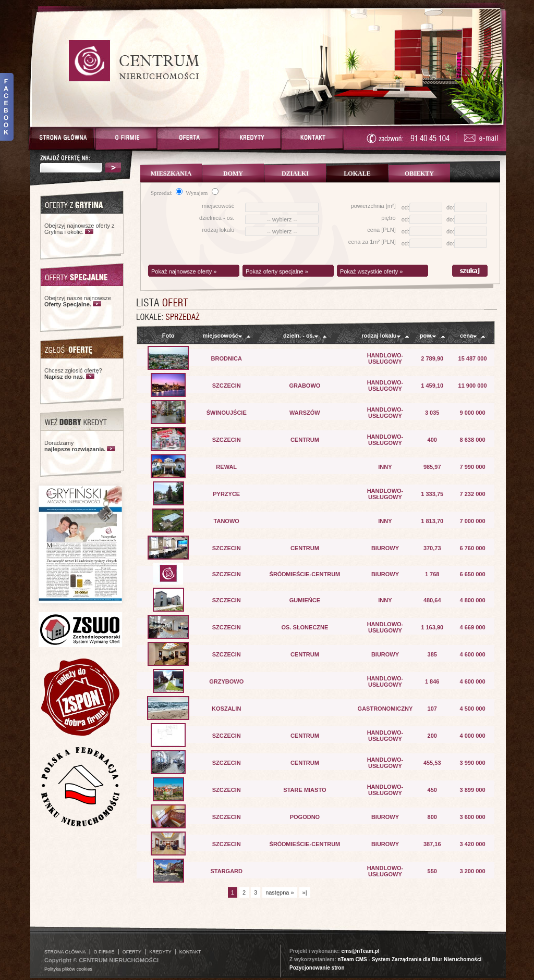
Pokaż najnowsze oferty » (184, 271)
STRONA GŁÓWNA (65, 952)
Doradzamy (75, 446)
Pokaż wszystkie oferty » (371, 271)
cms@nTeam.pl (360, 951)
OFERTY (132, 952)
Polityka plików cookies (68, 969)
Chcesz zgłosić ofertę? (73, 374)
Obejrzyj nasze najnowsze (78, 301)
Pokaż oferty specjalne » (277, 271)
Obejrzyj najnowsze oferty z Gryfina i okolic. (80, 229)
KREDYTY (160, 952)
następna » (280, 892)
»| (305, 892)
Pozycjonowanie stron (317, 968)
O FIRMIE (104, 952)
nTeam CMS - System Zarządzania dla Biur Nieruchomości (409, 959)
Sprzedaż (167, 193)
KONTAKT (190, 952)
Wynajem (202, 193)
